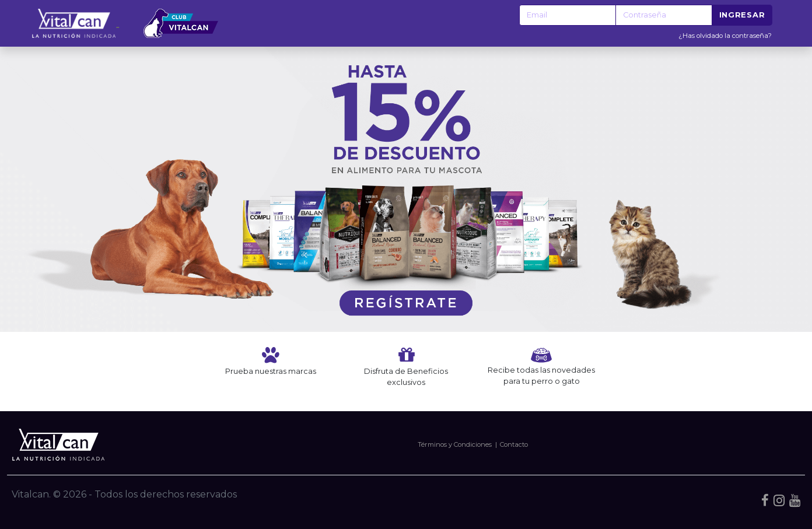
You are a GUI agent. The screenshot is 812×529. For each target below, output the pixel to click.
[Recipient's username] (568, 15)
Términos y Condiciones (455, 444)
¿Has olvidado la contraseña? (725, 36)
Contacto (514, 444)
